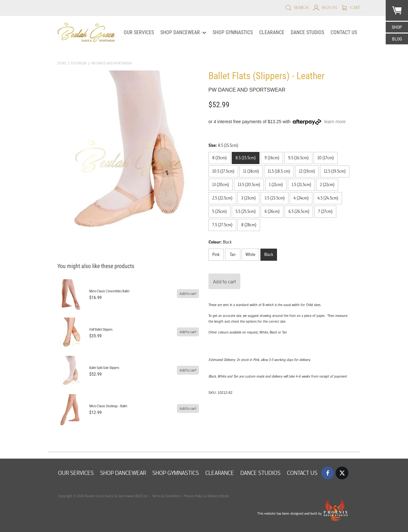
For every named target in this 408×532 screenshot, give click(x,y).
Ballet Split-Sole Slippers (104, 368)
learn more (335, 122)
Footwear (79, 63)
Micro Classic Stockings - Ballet (108, 406)
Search (297, 7)
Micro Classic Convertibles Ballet (109, 291)
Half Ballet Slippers (101, 330)
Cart (351, 7)
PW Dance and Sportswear (112, 63)
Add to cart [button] (224, 281)
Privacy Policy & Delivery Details (206, 496)
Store (62, 63)
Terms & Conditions (166, 496)
